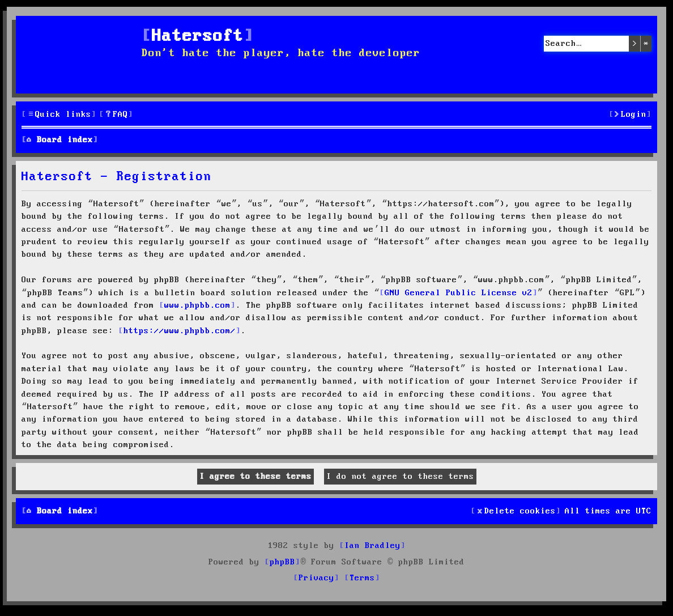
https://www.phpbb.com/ (180, 331)
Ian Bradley (372, 546)
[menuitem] (116, 115)
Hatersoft (198, 37)
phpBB (282, 562)
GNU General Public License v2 (459, 293)
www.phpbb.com (197, 305)
